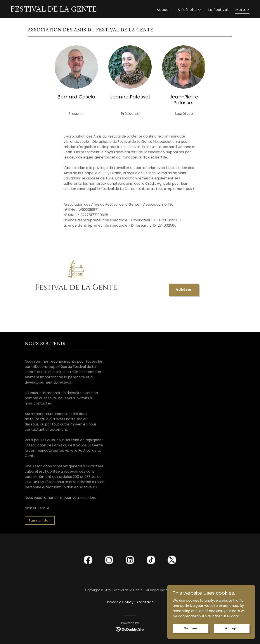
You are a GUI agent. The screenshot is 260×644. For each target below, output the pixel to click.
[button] (189, 10)
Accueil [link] (164, 10)
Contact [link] (145, 602)
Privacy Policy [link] (120, 602)
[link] (54, 10)
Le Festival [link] (218, 10)
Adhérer (184, 290)
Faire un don (40, 520)
